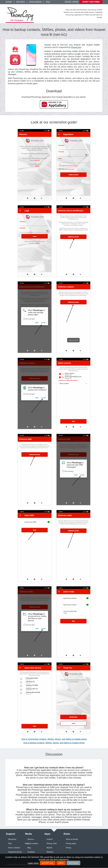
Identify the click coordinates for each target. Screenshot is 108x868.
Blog (29, 848)
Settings (73, 863)
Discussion (35, 2)
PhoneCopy (76, 47)
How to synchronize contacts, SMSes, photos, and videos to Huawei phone (54, 739)
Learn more (33, 863)
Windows (50, 852)
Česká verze (72, 2)
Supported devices (15, 852)
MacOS (49, 848)
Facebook (31, 852)
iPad (55, 844)
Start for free (91, 2)
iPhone (49, 844)
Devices (20, 2)
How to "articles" (14, 848)
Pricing (68, 848)
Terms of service (72, 839)
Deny (61, 863)
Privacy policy (71, 844)
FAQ (48, 2)
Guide (9, 2)
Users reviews (33, 844)
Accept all (48, 863)
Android (50, 839)
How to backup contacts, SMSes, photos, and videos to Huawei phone (54, 743)
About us (31, 839)
